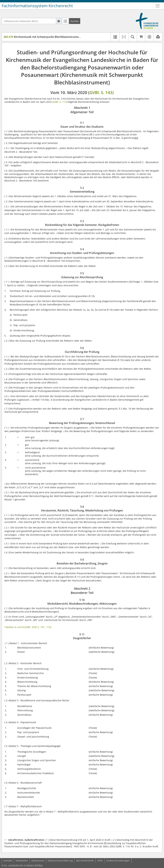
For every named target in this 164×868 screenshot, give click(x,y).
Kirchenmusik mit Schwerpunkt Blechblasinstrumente (43, 37)
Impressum (38, 861)
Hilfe (100, 861)
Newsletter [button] (22, 861)
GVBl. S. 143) (102, 92)
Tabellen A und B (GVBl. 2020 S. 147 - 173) (28, 627)
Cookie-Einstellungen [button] (118, 861)
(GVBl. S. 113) (60, 102)
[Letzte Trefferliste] (65, 21)
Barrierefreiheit (85, 861)
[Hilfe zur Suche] (59, 21)
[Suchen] (75, 21)
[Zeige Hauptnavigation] (158, 6)
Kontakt (8, 861)
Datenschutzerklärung (60, 861)
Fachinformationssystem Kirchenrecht (37, 6)
